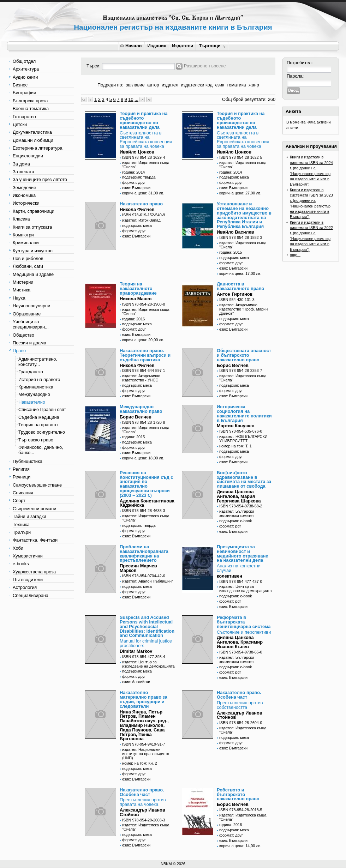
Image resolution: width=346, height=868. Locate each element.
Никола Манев (136, 299)
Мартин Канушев (236, 426)
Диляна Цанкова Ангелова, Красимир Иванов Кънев (240, 642)
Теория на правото (38, 425)
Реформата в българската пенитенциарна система (244, 622)
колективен (229, 576)
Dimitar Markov (136, 651)
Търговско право (36, 440)
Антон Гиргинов (235, 294)
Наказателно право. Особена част (239, 695)
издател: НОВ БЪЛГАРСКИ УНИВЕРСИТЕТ (243, 439)
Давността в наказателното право (240, 286)
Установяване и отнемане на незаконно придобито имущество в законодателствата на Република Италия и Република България (244, 215)
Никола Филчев (137, 209)
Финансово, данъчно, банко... (41, 450)
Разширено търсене (205, 66)
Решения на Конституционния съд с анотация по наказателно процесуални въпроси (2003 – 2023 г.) (146, 484)
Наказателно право (141, 204)
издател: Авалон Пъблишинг (148, 581)
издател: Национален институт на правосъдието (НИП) (146, 754)
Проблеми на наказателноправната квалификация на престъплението (144, 553)
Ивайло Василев (235, 232)
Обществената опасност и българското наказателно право (244, 355)
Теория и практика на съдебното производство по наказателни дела (144, 120)
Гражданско (31, 372)
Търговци (212, 46)
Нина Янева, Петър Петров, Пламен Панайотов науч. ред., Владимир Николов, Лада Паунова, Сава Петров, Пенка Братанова (144, 725)
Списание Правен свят (42, 409)
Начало (131, 46)
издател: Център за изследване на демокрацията (246, 589)
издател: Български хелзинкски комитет (237, 513)
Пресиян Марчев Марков (138, 568)
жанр (254, 85)
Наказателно (32, 402)
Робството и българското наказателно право (238, 794)
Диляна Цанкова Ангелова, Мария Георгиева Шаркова (239, 496)
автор (153, 85)
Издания (157, 46)
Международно (34, 394)
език (219, 85)
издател (170, 85)
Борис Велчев (233, 365)
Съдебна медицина (39, 417)
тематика (236, 85)
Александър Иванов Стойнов (240, 715)
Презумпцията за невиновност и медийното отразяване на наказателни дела (242, 553)
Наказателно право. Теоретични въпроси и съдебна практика (145, 355)
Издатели (183, 46)
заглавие (135, 85)
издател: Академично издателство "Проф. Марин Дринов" (243, 309)
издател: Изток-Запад (141, 220)
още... (295, 255)
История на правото (39, 379)
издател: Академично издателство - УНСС (141, 378)
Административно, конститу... (38, 362)
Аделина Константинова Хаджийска (147, 503)
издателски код (197, 85)
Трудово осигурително (42, 432)
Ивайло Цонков (137, 152)
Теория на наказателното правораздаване (138, 288)
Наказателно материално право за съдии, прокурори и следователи (144, 699)
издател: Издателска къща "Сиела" (146, 165)
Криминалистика (36, 387)
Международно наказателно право (141, 409)
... (136, 99)
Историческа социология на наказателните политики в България (244, 413)
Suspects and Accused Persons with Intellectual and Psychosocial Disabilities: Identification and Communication (147, 626)
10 (131, 99)
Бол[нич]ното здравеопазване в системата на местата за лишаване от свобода (244, 479)
